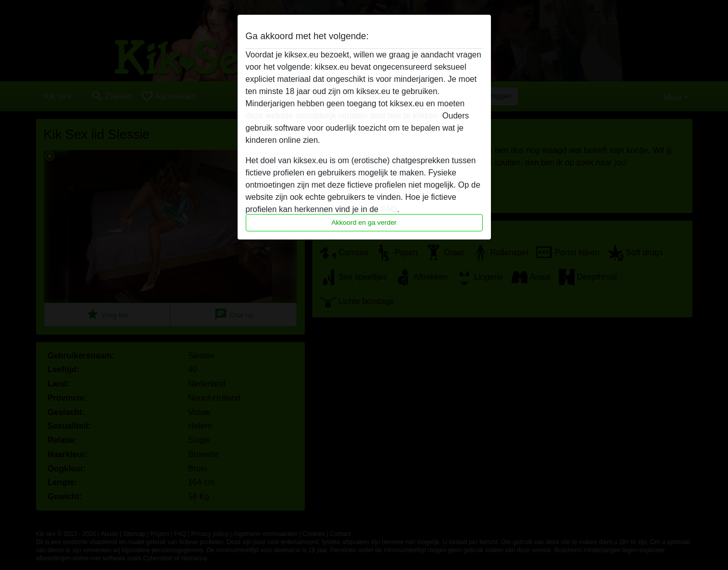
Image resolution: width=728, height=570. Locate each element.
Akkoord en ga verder (364, 222)
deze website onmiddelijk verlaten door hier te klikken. (343, 116)
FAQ (389, 209)
